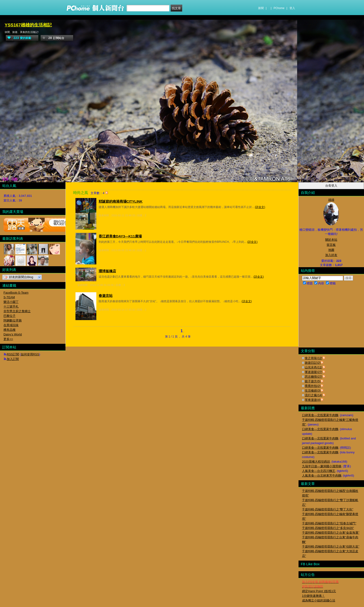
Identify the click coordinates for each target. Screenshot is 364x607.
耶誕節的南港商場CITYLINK (121, 201)
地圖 (331, 250)
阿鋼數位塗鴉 (13, 320)
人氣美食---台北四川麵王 (319, 471)
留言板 (331, 245)
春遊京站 (106, 296)
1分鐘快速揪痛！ (313, 596)
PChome (279, 8)
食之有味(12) (314, 358)
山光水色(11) (314, 367)
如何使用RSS (30, 354)
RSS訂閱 (13, 354)
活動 (15, 179)
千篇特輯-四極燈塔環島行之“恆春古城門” (329, 523)
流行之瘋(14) (314, 395)
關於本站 (331, 240)
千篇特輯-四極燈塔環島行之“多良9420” (328, 528)
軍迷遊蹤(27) (314, 372)
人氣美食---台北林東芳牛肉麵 (322, 476)
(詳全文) (260, 207)
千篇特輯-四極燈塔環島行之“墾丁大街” (328, 509)
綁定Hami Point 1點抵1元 (319, 591)
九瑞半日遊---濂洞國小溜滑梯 (322, 466)
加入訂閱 (13, 359)
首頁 (5, 179)
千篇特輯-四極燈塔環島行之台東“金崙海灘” (331, 533)
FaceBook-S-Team (16, 293)
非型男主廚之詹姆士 (17, 311)
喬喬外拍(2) (313, 386)
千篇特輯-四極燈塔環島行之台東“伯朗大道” (331, 547)
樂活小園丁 (11, 302)
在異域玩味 (11, 325)
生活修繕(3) (313, 391)
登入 (292, 8)
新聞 (261, 8)
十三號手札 (11, 307)
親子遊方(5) (313, 381)
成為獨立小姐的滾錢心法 (319, 600)
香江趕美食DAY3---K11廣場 (120, 236)
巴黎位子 (10, 316)
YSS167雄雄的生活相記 (28, 25)
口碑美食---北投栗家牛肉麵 (320, 415)
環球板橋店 (107, 271)
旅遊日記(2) (313, 363)
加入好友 (331, 255)
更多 (8, 339)
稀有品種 (10, 330)
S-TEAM (9, 297)
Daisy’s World (13, 334)
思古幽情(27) (314, 377)
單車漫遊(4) (313, 400)
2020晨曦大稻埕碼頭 (316, 462)
